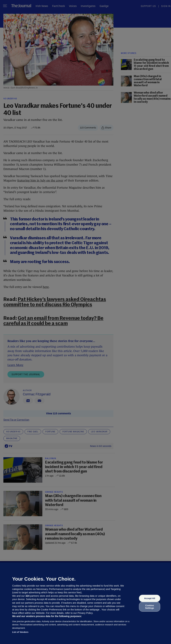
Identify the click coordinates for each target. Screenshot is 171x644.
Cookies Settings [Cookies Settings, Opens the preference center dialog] (150, 607)
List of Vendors (20, 632)
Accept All (149, 598)
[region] (85, 603)
